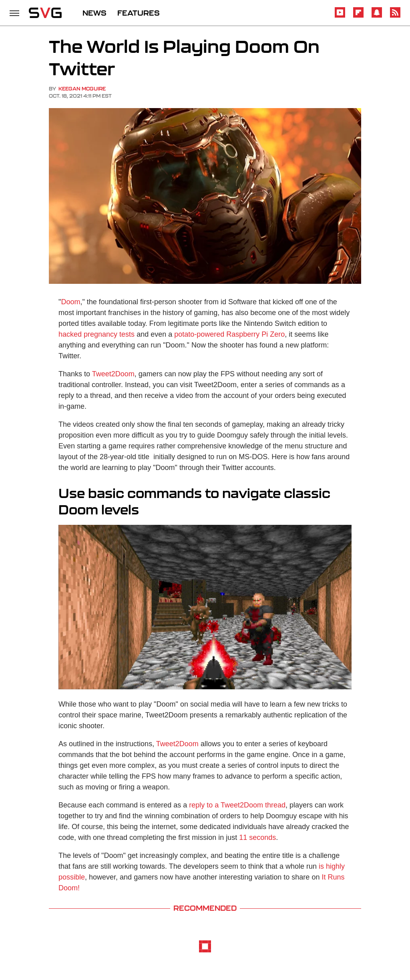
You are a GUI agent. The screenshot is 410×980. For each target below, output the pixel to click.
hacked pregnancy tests (96, 334)
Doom (70, 302)
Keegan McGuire (82, 89)
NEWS (94, 13)
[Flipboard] (358, 16)
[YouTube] (340, 16)
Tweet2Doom (113, 374)
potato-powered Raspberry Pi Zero (229, 334)
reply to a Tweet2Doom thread (237, 805)
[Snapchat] (377, 16)
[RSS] (395, 16)
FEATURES (139, 13)
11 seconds (257, 837)
